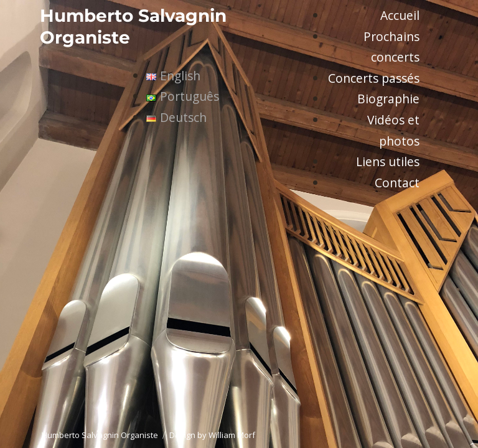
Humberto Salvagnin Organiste (100, 435)
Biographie (388, 99)
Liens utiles (388, 161)
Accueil (400, 15)
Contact (397, 183)
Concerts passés (374, 78)
